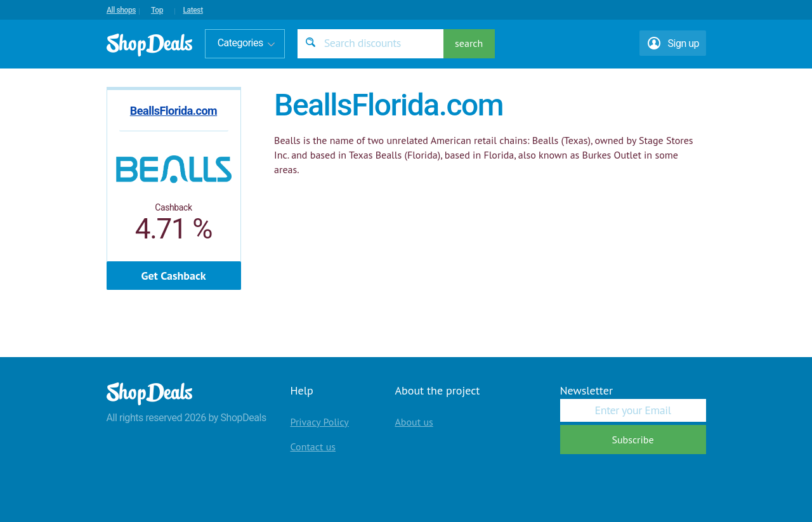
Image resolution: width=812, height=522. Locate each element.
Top (157, 10)
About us (414, 422)
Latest (193, 10)
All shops (121, 10)
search (469, 43)
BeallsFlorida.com (174, 111)
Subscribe (632, 440)
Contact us (313, 447)
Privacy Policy (320, 422)
